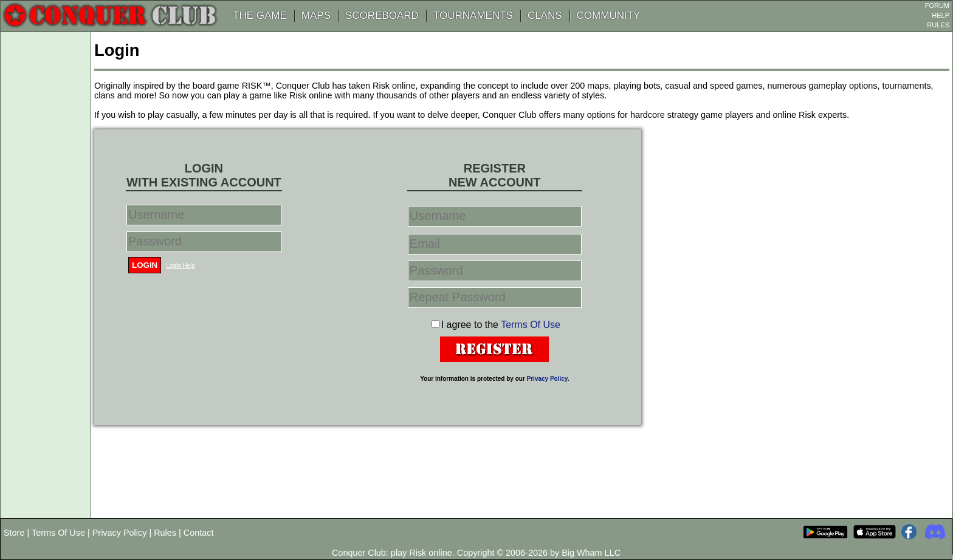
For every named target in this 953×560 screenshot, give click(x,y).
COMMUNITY (609, 15)
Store (14, 533)
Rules (165, 533)
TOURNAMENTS (473, 15)
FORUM (937, 5)
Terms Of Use (531, 325)
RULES (938, 25)
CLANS (545, 15)
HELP (941, 15)
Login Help (181, 266)
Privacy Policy (547, 379)
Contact (199, 533)
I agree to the (501, 325)
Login (145, 265)
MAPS (316, 15)
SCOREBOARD (382, 15)
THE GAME (260, 15)
